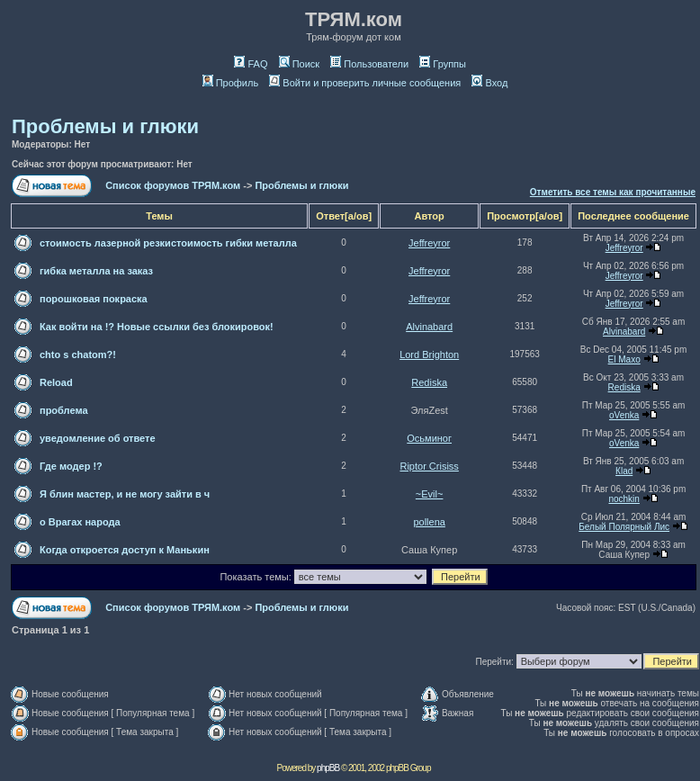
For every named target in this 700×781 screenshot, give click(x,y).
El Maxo (624, 359)
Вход (489, 83)
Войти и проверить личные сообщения (365, 83)
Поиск (299, 64)
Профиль (231, 83)
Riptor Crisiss (429, 466)
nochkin (624, 499)
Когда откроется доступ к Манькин (125, 550)
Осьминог (429, 438)
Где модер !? (71, 466)
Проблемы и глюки (105, 126)
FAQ (251, 64)
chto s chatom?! (78, 355)
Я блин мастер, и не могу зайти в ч (125, 494)
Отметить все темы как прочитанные (613, 192)
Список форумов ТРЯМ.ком (173, 185)
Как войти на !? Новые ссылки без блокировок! (157, 327)
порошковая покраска (94, 299)
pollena (429, 522)
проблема (64, 410)
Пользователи (369, 64)
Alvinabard (429, 327)
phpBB (328, 768)
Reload (56, 382)
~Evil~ (430, 494)
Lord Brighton (429, 355)
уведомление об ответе (98, 438)
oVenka (624, 415)
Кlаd (624, 471)
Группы (443, 64)
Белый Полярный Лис (624, 527)
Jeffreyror (429, 243)
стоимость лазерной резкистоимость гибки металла (168, 243)
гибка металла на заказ (96, 271)
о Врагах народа (80, 522)
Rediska (429, 382)
